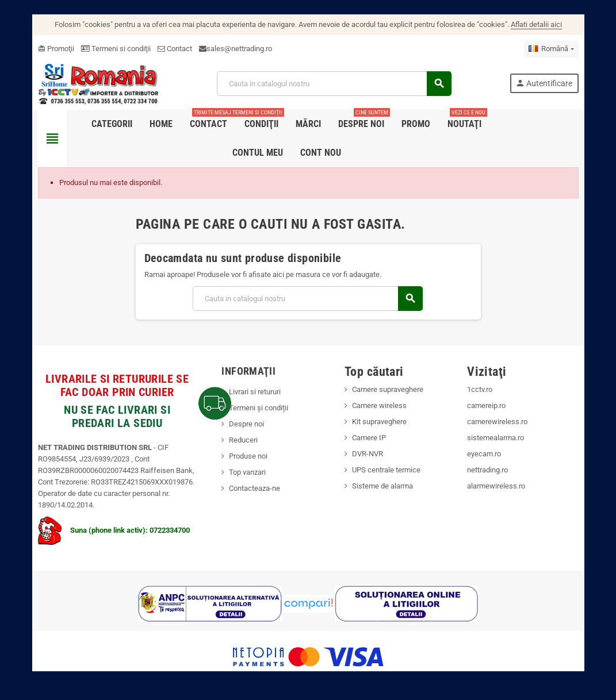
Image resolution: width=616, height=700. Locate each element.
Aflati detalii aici (536, 24)
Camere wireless (379, 405)
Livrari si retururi (255, 392)
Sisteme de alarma (382, 486)
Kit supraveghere (379, 422)
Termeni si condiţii (116, 49)
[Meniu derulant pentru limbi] (551, 49)
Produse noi (248, 456)
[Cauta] (334, 84)
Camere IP (369, 438)
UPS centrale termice (386, 470)
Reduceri (243, 440)
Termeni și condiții (259, 408)
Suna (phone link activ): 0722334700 (114, 530)
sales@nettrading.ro (239, 49)
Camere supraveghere (388, 389)
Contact (175, 49)
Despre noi (246, 424)
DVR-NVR (368, 454)
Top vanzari (247, 472)
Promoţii (56, 49)
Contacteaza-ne (255, 488)
